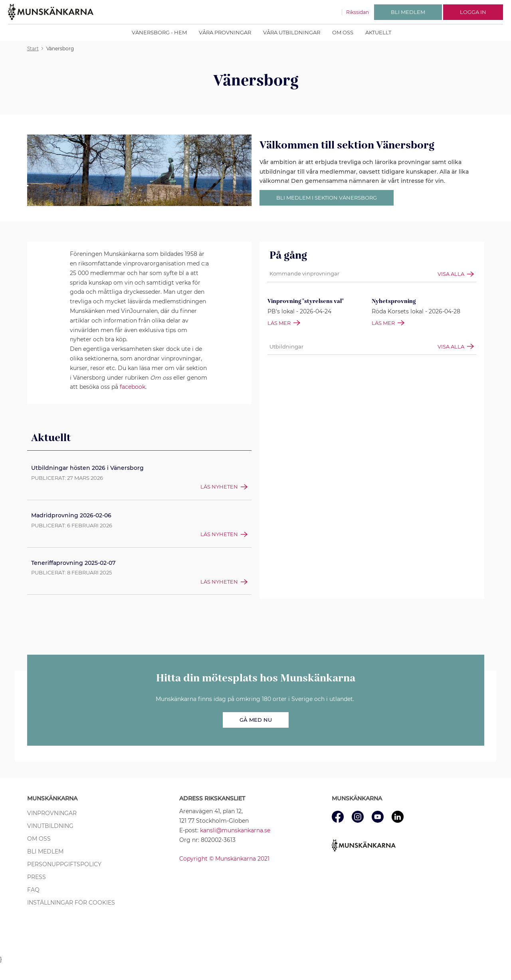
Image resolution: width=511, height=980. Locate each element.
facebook (133, 387)
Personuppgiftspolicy (64, 864)
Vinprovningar (52, 813)
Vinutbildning (50, 826)
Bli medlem (45, 851)
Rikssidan (358, 12)
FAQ (33, 890)
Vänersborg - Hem (159, 32)
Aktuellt (378, 32)
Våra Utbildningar (292, 32)
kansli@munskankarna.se (235, 830)
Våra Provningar (225, 32)
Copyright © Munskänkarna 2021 (224, 859)
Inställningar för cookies (71, 903)
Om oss (343, 32)
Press (37, 877)
